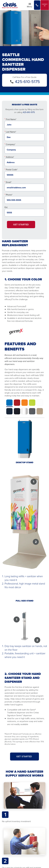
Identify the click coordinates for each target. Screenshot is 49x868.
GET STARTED (24, 756)
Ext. (6, 207)
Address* (10, 157)
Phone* (9, 195)
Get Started (21, 225)
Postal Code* (12, 170)
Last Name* (11, 132)
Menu (30, 5)
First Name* (11, 119)
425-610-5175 (27, 82)
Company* (11, 144)
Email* (9, 182)
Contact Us (45, 5)
